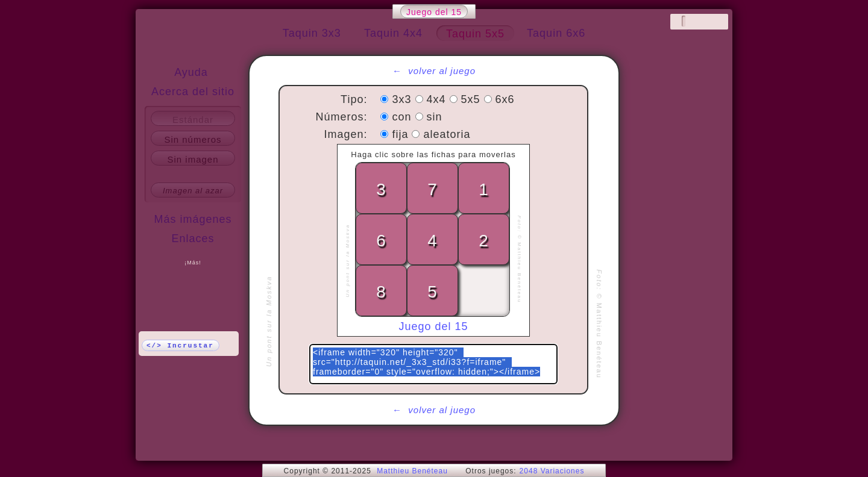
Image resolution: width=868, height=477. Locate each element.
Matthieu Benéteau (412, 471)
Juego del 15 (434, 12)
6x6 (505, 99)
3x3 (403, 99)
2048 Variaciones (552, 471)
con (403, 117)
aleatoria (447, 134)
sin (435, 117)
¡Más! (193, 263)
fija (402, 134)
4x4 (438, 99)
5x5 (473, 99)
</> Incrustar (180, 346)
